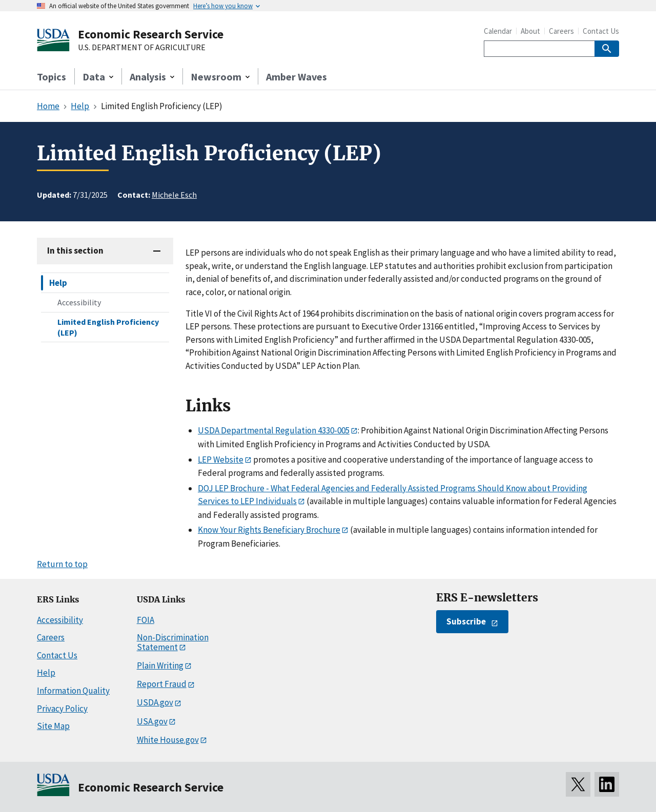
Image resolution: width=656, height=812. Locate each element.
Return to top (62, 564)
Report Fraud (162, 684)
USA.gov (152, 721)
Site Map (53, 726)
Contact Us (601, 31)
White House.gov (168, 740)
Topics (52, 77)
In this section (75, 251)
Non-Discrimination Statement (173, 642)
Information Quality (73, 691)
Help (58, 283)
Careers (561, 31)
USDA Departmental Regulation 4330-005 (274, 430)
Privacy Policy (62, 709)
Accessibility (79, 302)
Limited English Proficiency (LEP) (108, 327)
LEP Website (221, 460)
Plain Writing (160, 665)
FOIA (146, 620)
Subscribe (466, 621)
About (530, 31)
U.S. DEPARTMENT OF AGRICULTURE (142, 48)
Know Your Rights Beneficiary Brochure (269, 530)
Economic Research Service (151, 34)
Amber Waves (296, 77)
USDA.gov (155, 702)
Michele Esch (174, 195)
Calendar (498, 31)
